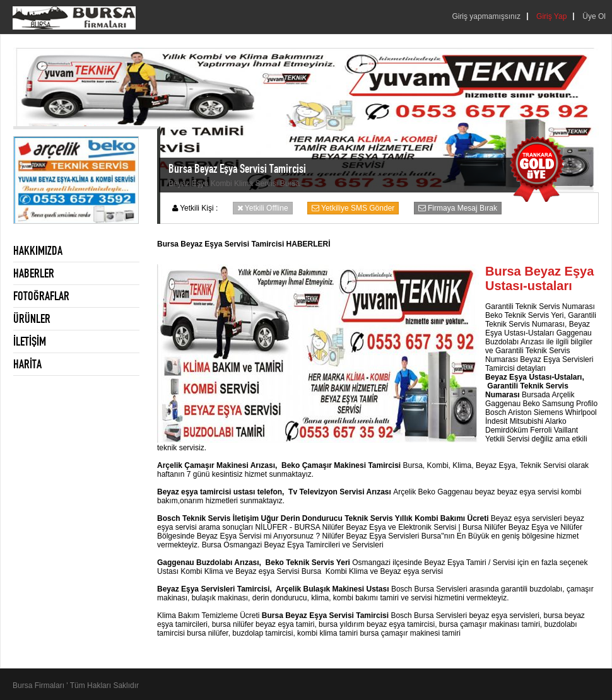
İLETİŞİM (30, 341)
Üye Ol (594, 16)
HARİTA (27, 364)
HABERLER (34, 273)
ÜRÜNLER (32, 318)
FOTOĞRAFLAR (41, 296)
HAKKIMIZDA (38, 250)
